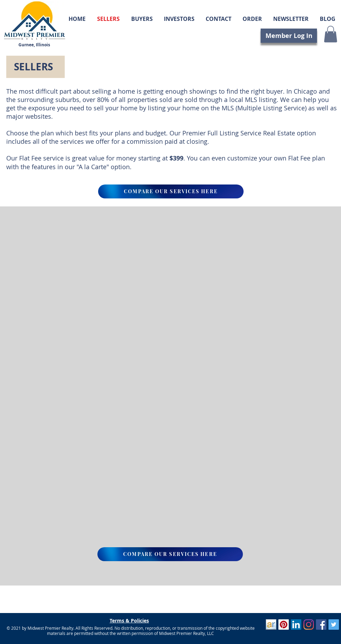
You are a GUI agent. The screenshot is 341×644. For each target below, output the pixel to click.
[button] (331, 34)
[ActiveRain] (271, 625)
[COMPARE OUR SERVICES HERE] (171, 191)
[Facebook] (321, 625)
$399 (176, 158)
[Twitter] (334, 625)
